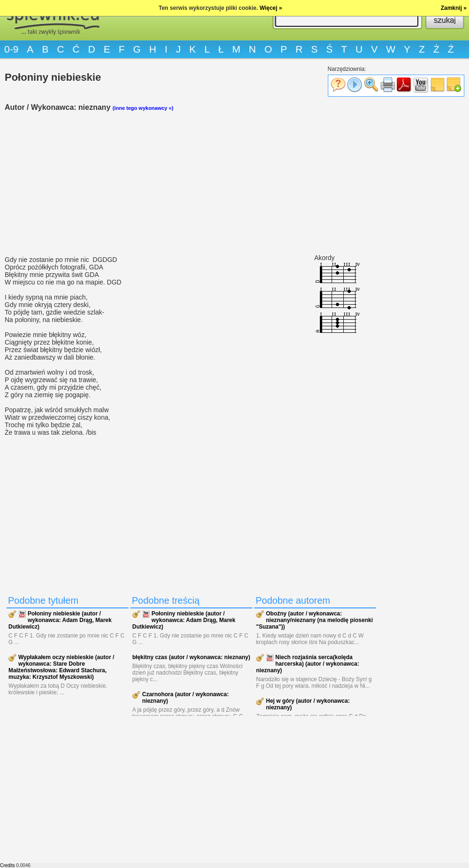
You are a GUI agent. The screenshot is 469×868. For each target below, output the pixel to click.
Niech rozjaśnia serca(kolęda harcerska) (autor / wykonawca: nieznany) (308, 664)
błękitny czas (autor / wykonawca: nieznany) (191, 657)
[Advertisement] (192, 184)
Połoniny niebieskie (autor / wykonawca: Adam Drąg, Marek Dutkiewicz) (60, 620)
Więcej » (271, 8)
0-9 (11, 49)
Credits (8, 865)
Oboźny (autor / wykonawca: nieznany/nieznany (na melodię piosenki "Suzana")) (314, 620)
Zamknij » (454, 8)
